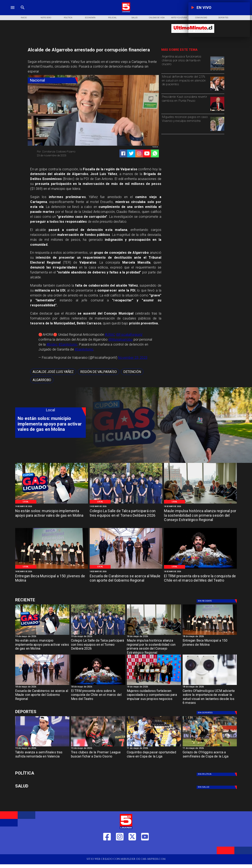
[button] (53, 372)
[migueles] (217, 131)
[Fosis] (154, 685)
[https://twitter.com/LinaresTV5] (132, 848)
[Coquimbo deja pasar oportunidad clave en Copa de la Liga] (154, 757)
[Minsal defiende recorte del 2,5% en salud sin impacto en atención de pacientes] (185, 83)
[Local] (26, 502)
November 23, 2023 (133, 358)
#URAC (110, 335)
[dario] (98, 746)
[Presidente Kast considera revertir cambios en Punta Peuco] (185, 103)
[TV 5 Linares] (23, 12)
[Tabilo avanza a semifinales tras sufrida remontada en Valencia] (42, 757)
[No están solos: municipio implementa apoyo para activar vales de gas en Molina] (52, 516)
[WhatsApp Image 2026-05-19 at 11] (126, 503)
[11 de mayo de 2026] (154, 749)
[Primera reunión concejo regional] (200, 503)
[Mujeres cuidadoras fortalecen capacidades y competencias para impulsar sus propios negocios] (154, 696)
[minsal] (217, 90)
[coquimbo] (154, 746)
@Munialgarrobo (120, 339)
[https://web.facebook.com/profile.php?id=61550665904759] (107, 848)
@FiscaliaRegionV (129, 335)
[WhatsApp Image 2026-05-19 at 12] (52, 503)
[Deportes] (50, 600)
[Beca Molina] (52, 568)
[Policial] (112, 18)
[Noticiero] (46, 18)
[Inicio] (24, 18)
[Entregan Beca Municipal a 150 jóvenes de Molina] (52, 581)
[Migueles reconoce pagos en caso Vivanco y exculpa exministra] (185, 124)
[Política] (68, 18)
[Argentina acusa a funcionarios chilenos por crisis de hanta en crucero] (185, 63)
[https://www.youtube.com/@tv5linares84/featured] (147, 153)
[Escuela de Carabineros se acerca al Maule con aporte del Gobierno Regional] (126, 581)
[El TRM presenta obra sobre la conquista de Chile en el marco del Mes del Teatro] (200, 581)
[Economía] (90, 18)
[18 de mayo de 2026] (200, 506)
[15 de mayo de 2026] (42, 749)
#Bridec (52, 344)
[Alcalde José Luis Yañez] (53, 372)
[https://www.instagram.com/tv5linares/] (139, 153)
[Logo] (126, 12)
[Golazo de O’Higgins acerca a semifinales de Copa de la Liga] (210, 757)
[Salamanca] (126, 568)
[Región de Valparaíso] (99, 372)
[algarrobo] (42, 380)
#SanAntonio (68, 344)
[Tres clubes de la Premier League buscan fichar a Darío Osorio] (98, 757)
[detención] (132, 372)
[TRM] (200, 568)
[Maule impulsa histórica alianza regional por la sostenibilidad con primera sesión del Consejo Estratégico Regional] (200, 516)
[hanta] (217, 70)
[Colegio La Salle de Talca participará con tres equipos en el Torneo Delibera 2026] (126, 516)
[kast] (217, 111)
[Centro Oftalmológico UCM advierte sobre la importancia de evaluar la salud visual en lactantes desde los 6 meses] (210, 696)
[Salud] (135, 18)
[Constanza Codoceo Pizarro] (64, 152)
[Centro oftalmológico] (210, 685)
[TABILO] (42, 746)
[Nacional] (53, 80)
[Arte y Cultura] (179, 18)
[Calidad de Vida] (157, 18)
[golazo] (210, 746)
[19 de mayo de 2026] (52, 506)
